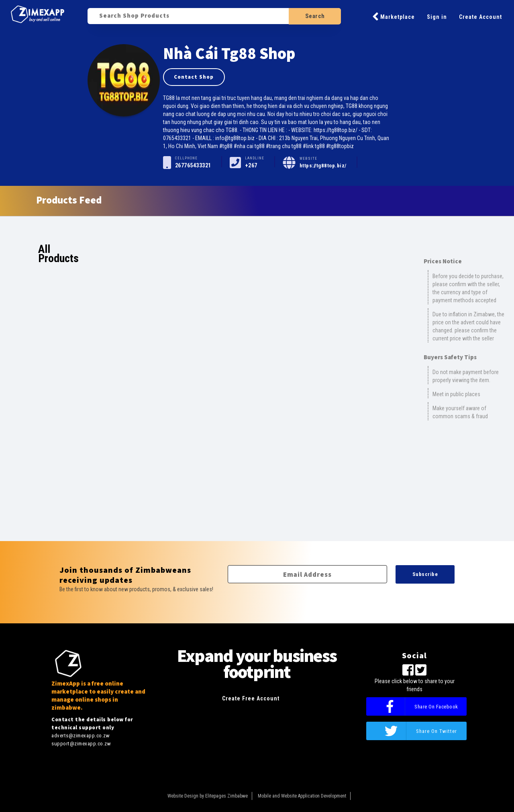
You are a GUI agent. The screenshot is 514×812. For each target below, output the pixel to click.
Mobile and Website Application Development (302, 796)
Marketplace (394, 16)
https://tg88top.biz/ (323, 166)
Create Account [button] (480, 17)
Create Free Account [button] (251, 698)
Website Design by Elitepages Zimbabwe (208, 796)
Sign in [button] (437, 17)
